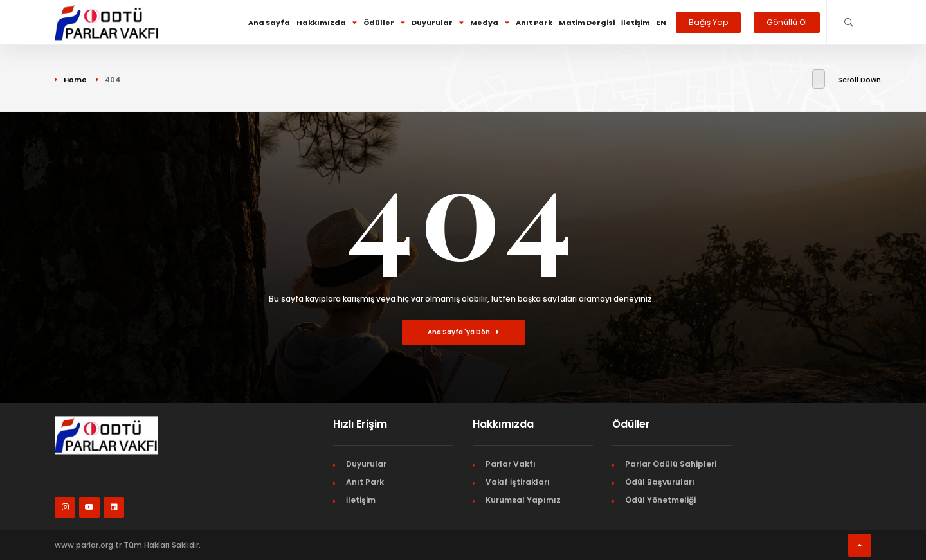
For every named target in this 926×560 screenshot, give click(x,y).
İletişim (636, 23)
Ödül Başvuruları (660, 482)
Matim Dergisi (587, 23)
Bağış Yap (708, 22)
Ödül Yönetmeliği (660, 500)
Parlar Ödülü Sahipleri (671, 464)
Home (75, 80)
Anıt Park (534, 23)
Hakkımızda (327, 23)
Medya (490, 23)
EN (661, 23)
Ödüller (384, 23)
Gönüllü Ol (787, 22)
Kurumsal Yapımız (523, 500)
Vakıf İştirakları (518, 482)
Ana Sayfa (269, 23)
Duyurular (438, 23)
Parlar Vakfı (511, 464)
